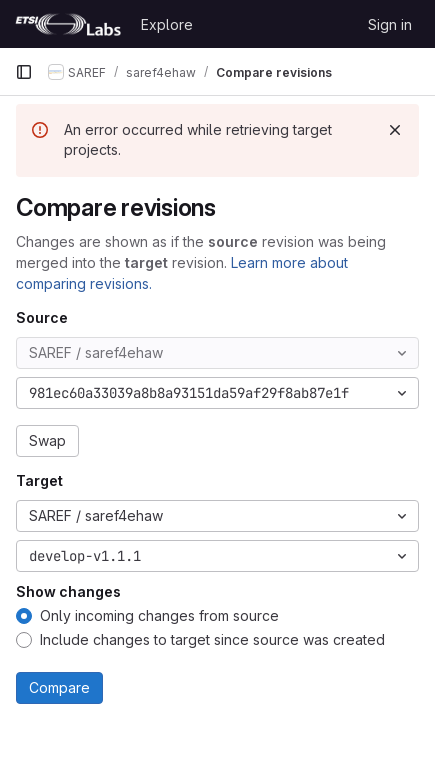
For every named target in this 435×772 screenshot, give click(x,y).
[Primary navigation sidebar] (24, 72)
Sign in (390, 24)
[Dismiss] (395, 130)
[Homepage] (68, 24)
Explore (167, 24)
